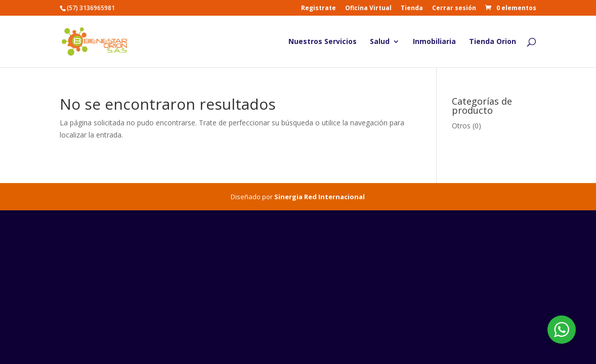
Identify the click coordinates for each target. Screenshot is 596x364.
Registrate (318, 9)
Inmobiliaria (434, 42)
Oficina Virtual (368, 9)
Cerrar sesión (454, 9)
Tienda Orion (493, 42)
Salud (380, 42)
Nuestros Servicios (323, 42)
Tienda (412, 9)
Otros (461, 126)
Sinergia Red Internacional (320, 197)
